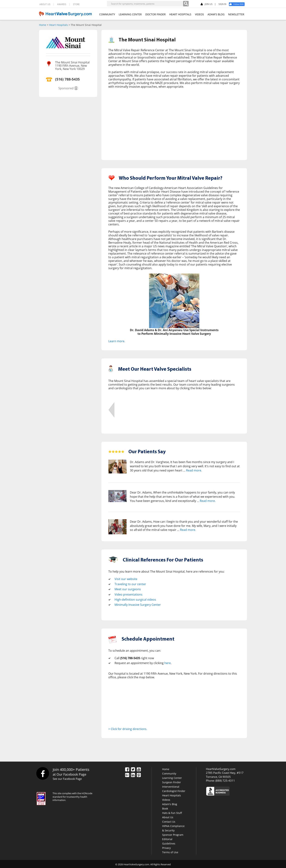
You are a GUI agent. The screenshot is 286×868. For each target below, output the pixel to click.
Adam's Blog (170, 803)
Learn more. (117, 341)
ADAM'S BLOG (216, 14)
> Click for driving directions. (128, 728)
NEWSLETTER (236, 14)
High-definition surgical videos (135, 599)
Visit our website (126, 579)
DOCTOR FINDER (155, 14)
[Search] (186, 4)
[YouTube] (139, 769)
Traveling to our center (130, 584)
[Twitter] (133, 769)
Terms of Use (170, 852)
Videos (166, 799)
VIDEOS (199, 14)
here (168, 662)
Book (165, 808)
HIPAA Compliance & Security (173, 827)
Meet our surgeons (128, 589)
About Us (168, 817)
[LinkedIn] (133, 775)
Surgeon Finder (172, 782)
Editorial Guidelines (169, 841)
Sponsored (66, 88)
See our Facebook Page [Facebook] (67, 778)
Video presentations (128, 594)
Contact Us (169, 821)
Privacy (166, 847)
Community (169, 773)
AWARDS (62, 4)
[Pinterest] (139, 775)
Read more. (194, 470)
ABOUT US (45, 4)
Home (43, 25)
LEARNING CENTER (130, 14)
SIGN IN (222, 4)
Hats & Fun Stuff (172, 812)
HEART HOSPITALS (180, 14)
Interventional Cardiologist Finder (174, 788)
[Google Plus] (127, 775)
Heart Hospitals (58, 25)
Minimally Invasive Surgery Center (138, 604)
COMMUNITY (107, 14)
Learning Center (172, 777)
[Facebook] (238, 4)
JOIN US (207, 4)
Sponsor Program (173, 834)
